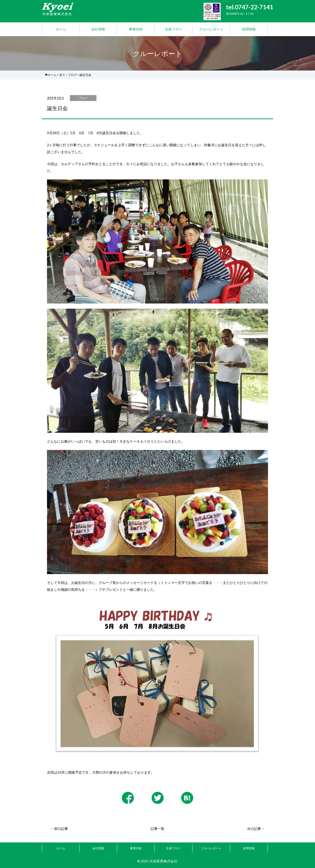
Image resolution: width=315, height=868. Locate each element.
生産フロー (173, 29)
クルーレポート (211, 29)
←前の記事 (59, 829)
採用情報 (249, 29)
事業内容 (136, 29)
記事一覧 (157, 829)
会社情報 (98, 29)
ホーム (61, 29)
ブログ (72, 75)
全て (62, 75)
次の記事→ (256, 829)
